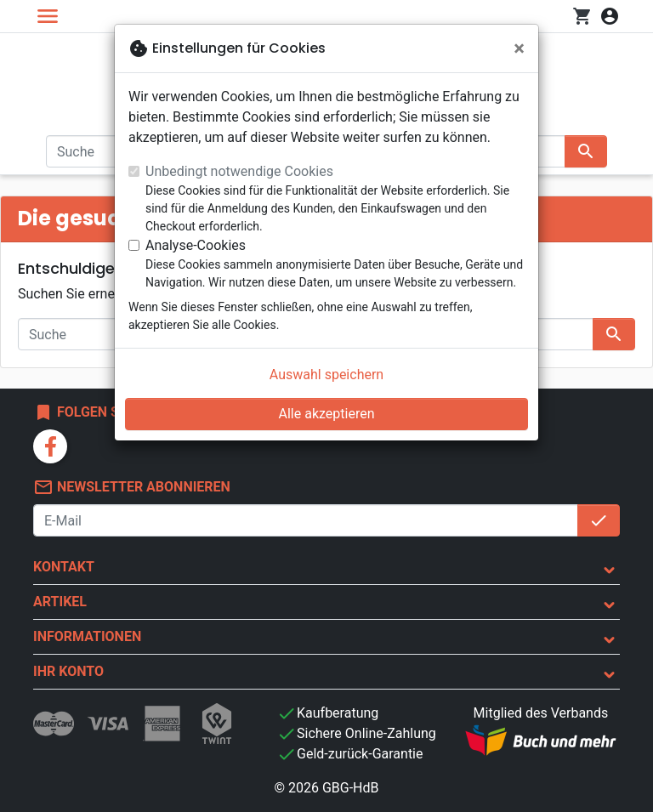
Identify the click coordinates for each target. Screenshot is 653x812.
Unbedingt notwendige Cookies (239, 171)
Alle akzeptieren (327, 414)
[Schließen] (519, 48)
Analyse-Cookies (196, 245)
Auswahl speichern (326, 375)
